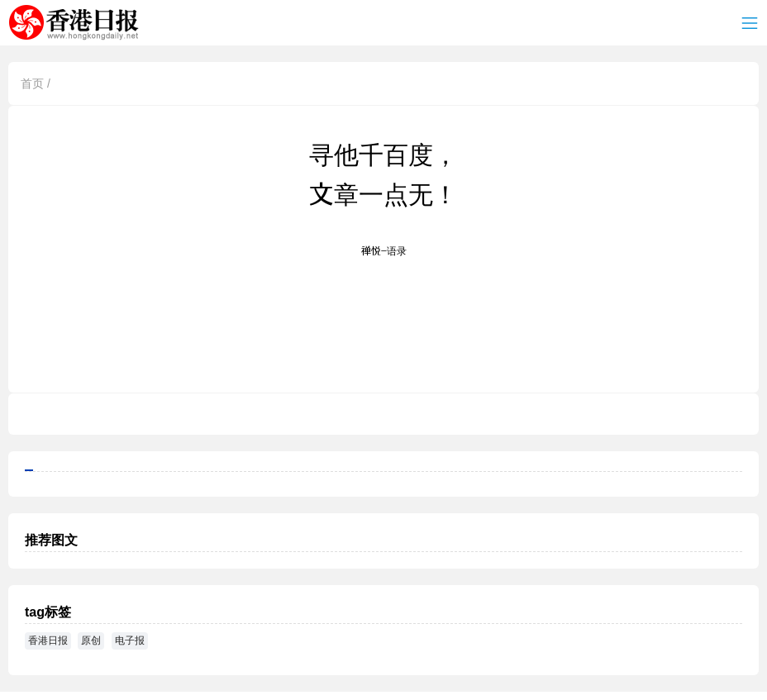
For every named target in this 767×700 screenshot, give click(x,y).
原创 (91, 640)
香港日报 (77, 24)
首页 (32, 83)
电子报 (130, 640)
